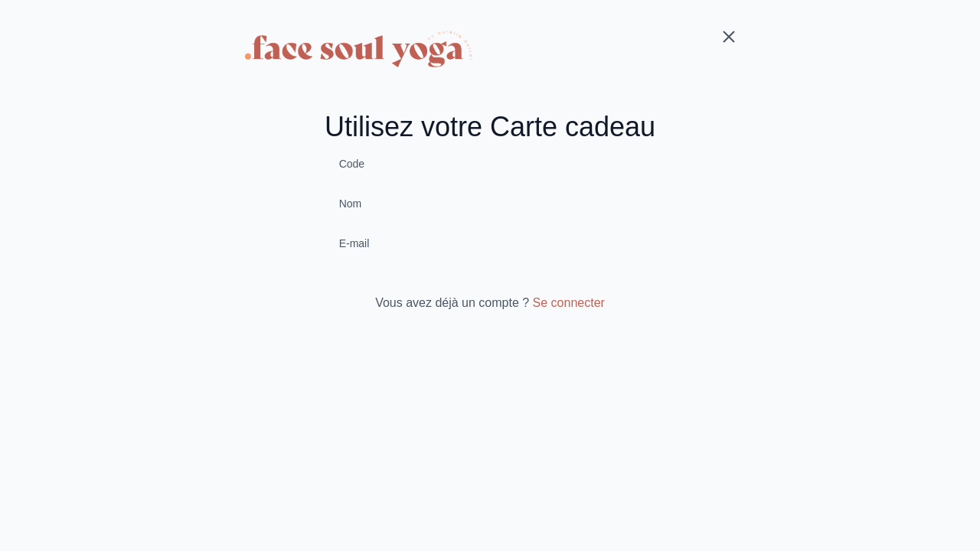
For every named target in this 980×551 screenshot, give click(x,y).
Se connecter (569, 303)
